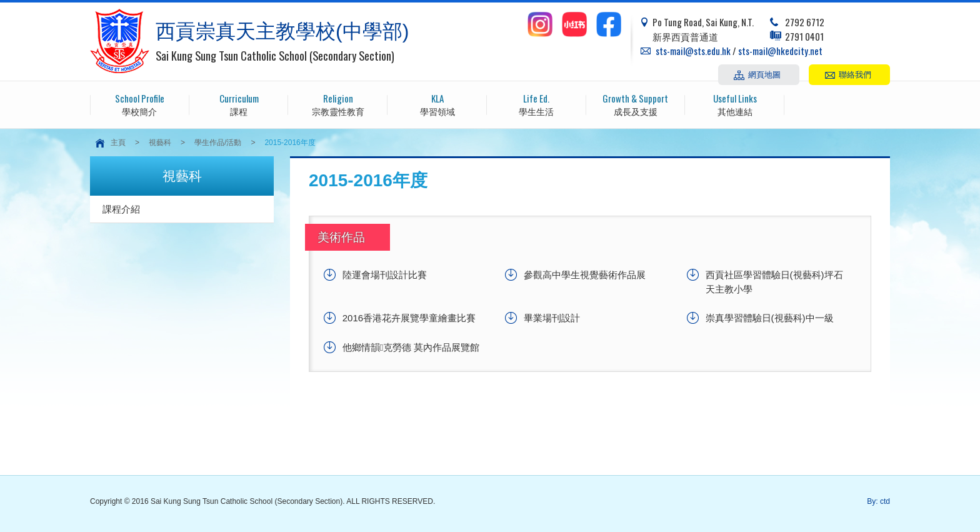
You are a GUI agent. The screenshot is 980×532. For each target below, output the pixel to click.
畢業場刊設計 (552, 318)
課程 (239, 104)
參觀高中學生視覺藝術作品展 (585, 275)
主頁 (118, 143)
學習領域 (437, 104)
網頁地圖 (764, 74)
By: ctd (878, 501)
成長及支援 (636, 104)
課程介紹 (121, 209)
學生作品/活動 (218, 143)
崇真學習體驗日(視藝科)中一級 (770, 318)
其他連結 (735, 104)
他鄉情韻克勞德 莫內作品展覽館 (411, 347)
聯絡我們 (855, 74)
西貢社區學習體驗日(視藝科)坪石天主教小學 (774, 282)
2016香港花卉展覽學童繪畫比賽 (409, 318)
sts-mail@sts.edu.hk (693, 51)
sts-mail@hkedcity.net (780, 51)
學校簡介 (140, 104)
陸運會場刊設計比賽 (385, 275)
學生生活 (537, 104)
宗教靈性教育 (338, 104)
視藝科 (160, 143)
